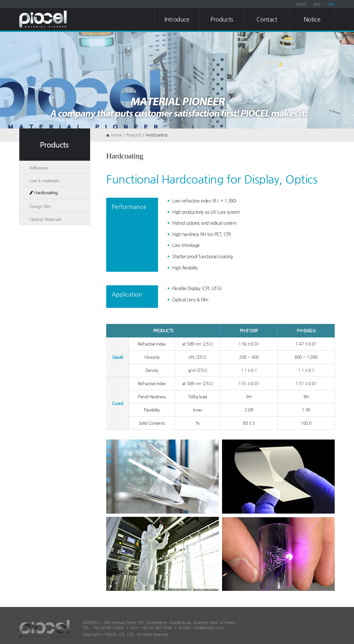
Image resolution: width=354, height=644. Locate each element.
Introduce (177, 19)
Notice (312, 19)
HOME (301, 4)
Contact (267, 19)
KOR (331, 4)
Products (222, 19)
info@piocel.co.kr (209, 628)
